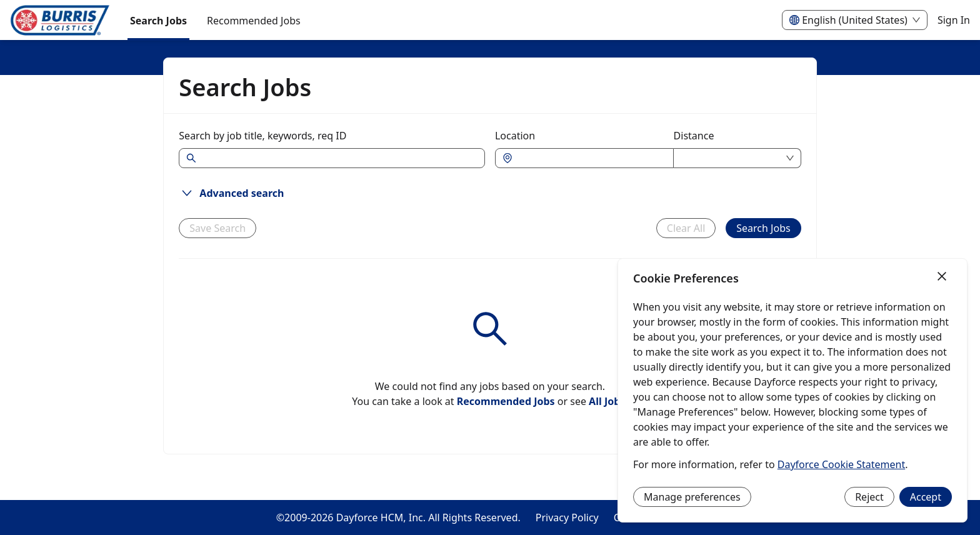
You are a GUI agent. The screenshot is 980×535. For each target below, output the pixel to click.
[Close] (942, 277)
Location (515, 136)
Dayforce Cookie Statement (841, 464)
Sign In (954, 20)
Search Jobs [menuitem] (158, 21)
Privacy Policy (567, 517)
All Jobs (607, 401)
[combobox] (591, 158)
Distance (694, 136)
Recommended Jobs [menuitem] (254, 21)
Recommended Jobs (506, 401)
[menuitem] (60, 21)
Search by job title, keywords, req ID (262, 136)
